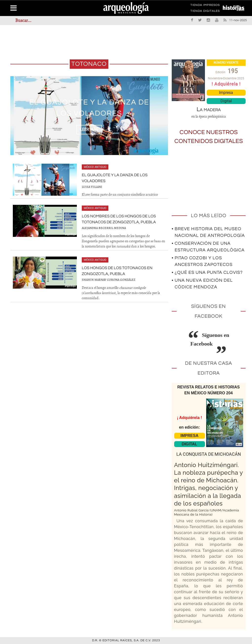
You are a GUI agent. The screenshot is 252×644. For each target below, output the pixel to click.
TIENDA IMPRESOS (205, 6)
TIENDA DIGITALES (205, 12)
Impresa (226, 93)
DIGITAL (190, 444)
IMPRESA (190, 436)
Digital (226, 101)
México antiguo (95, 167)
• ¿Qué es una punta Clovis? (207, 272)
